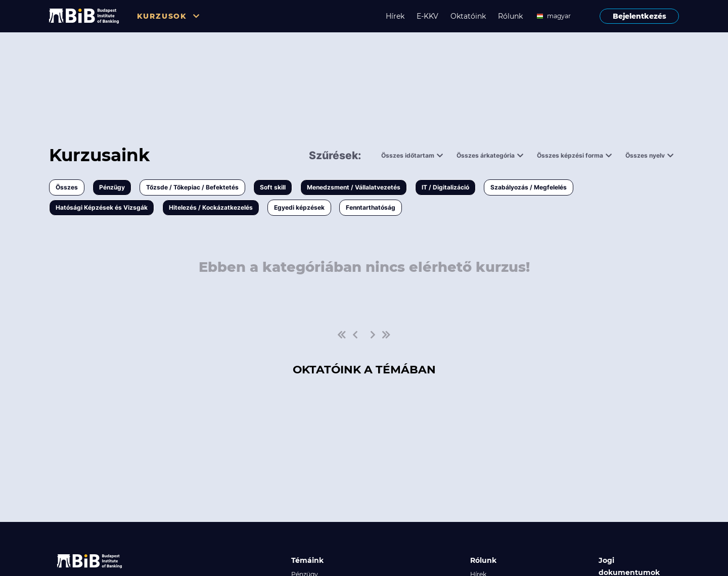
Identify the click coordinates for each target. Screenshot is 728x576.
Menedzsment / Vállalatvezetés (354, 187)
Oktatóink (468, 16)
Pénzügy (112, 187)
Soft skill (273, 187)
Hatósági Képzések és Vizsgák (102, 207)
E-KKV (427, 16)
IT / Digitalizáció (445, 187)
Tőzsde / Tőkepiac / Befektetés (192, 187)
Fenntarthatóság (371, 207)
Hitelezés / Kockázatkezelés (211, 207)
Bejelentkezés (640, 16)
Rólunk (510, 16)
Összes (67, 187)
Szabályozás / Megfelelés (529, 187)
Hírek (395, 16)
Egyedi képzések (299, 207)
